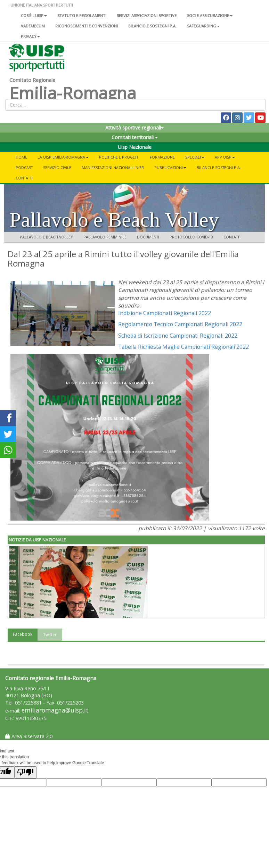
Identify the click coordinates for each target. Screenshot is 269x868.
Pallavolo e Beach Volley (46, 237)
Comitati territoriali (135, 137)
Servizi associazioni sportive (147, 15)
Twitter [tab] (50, 635)
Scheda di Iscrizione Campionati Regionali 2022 (178, 336)
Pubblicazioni (170, 167)
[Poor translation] (25, 772)
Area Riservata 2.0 (29, 736)
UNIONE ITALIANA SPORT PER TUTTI (42, 5)
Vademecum (33, 26)
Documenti (148, 237)
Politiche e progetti (119, 157)
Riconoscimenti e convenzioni (87, 26)
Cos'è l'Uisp (34, 15)
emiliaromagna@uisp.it (55, 710)
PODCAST (24, 167)
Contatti (24, 178)
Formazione (162, 157)
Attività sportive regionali (134, 128)
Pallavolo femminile (105, 237)
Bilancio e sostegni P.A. (152, 26)
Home (21, 157)
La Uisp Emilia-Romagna (63, 157)
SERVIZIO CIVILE (57, 167)
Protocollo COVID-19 (191, 237)
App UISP (225, 157)
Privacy (30, 36)
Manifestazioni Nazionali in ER (113, 167)
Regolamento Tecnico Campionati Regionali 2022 (180, 324)
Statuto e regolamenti (82, 15)
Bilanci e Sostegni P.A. (219, 167)
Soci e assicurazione (210, 15)
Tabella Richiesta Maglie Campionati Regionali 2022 (184, 347)
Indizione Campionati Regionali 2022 (165, 313)
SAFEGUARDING (203, 26)
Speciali (195, 157)
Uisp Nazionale (135, 147)
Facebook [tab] (23, 634)
